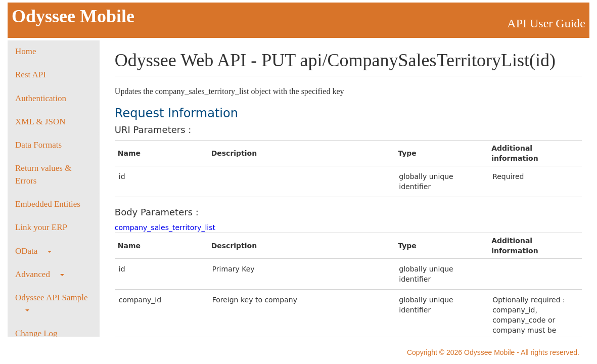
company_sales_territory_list (165, 227)
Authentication (41, 98)
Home (26, 51)
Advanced (40, 274)
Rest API (31, 75)
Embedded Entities (48, 204)
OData (33, 251)
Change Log (36, 333)
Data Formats (38, 145)
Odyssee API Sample (52, 302)
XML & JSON (40, 122)
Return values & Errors (43, 174)
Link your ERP (41, 227)
